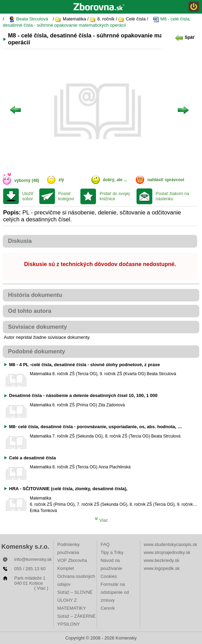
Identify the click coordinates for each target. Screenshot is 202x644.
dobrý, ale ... (115, 180)
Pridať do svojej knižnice (115, 196)
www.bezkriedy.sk (161, 560)
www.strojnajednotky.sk (167, 552)
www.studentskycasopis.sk (170, 544)
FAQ (105, 544)
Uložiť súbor (28, 196)
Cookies (109, 576)
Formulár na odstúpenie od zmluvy (115, 592)
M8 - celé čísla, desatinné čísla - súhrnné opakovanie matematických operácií (97, 22)
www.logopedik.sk (162, 568)
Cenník (108, 608)
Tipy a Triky (112, 552)
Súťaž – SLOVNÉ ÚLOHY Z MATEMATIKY (75, 600)
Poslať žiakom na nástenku (172, 196)
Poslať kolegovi (66, 196)
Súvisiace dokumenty (37, 327)
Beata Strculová (28, 19)
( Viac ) (41, 588)
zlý (61, 180)
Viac (101, 520)
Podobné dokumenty (37, 351)
